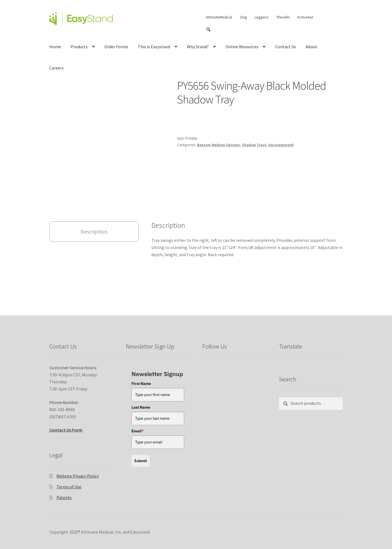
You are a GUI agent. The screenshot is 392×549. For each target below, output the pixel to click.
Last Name (141, 393)
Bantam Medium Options (219, 145)
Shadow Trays (254, 145)
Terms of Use (69, 472)
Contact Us (286, 47)
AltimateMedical (219, 17)
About (312, 47)
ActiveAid (305, 17)
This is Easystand (154, 47)
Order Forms (116, 47)
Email (138, 416)
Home (55, 47)
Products (79, 47)
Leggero (261, 17)
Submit (141, 446)
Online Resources (242, 47)
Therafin (283, 17)
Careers (57, 68)
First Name (141, 369)
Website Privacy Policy (78, 461)
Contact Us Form (66, 415)
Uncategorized (281, 145)
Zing (243, 17)
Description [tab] (94, 217)
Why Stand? (198, 47)
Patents (64, 483)
